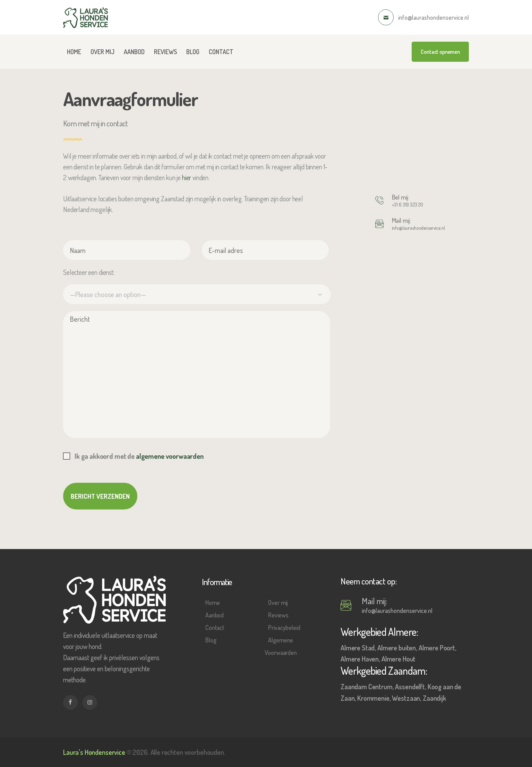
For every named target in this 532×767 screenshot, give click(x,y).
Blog (211, 640)
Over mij (278, 602)
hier (187, 177)
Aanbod (214, 615)
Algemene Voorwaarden (281, 646)
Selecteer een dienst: (89, 272)
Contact (215, 627)
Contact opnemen (440, 52)
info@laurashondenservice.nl (418, 228)
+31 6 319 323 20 (408, 205)
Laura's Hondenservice (94, 752)
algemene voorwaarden (170, 456)
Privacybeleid (284, 627)
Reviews (278, 615)
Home (212, 602)
